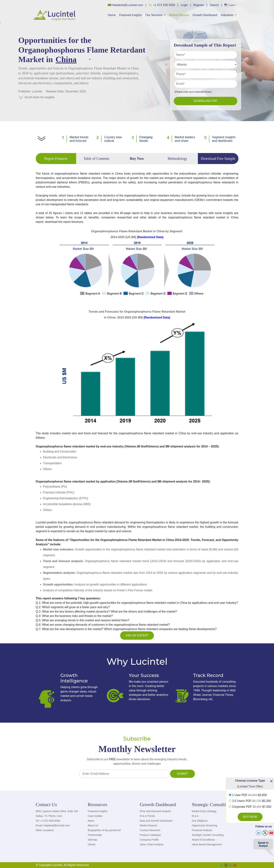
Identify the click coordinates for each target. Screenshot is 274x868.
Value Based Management (207, 844)
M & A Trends (147, 816)
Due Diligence (200, 821)
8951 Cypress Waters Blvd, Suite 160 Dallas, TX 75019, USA (57, 814)
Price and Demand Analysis (155, 811)
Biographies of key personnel (104, 830)
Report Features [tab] (56, 159)
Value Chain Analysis (152, 844)
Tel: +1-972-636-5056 (48, 821)
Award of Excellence (203, 840)
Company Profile (149, 840)
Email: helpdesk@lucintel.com (53, 825)
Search (214, 5)
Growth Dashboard (205, 15)
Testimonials (95, 835)
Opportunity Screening (205, 825)
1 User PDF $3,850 (250, 795)
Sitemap (92, 840)
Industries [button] (228, 15)
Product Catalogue (150, 835)
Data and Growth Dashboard (156, 821)
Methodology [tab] (177, 159)
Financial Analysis (202, 830)
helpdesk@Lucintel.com (125, 5)
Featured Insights (131, 15)
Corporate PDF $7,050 (252, 807)
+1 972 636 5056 (162, 5)
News (91, 821)
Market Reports (179, 15)
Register (199, 5)
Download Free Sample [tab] (218, 159)
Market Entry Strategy (204, 811)
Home (112, 15)
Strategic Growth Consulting (208, 835)
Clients (92, 844)
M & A (195, 816)
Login (184, 5)
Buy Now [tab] (137, 159)
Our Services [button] (154, 15)
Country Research (150, 830)
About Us (93, 825)
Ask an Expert (137, 635)
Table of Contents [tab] (96, 159)
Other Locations (45, 830)
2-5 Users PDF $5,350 (252, 801)
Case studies (95, 816)
